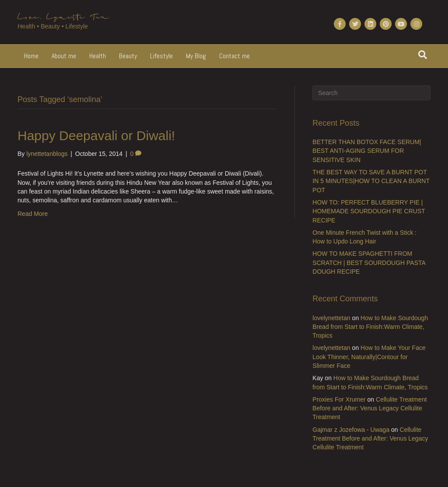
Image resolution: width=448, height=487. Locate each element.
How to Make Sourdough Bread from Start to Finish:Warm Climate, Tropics (370, 327)
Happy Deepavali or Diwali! (96, 136)
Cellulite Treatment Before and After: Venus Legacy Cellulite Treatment (369, 408)
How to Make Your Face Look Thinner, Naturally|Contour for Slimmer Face (369, 357)
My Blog (196, 56)
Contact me (234, 56)
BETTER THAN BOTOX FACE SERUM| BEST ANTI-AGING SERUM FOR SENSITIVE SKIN (367, 151)
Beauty (128, 56)
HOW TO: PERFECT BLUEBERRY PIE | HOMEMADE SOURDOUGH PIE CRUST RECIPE (369, 211)
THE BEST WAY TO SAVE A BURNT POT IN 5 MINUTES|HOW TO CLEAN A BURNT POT (371, 181)
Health (98, 56)
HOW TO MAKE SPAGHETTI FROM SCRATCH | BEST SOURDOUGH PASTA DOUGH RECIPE (369, 263)
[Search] (423, 55)
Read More (33, 214)
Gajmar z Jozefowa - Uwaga (351, 430)
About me (64, 56)
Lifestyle (161, 56)
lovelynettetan (331, 318)
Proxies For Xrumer (339, 399)
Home (31, 56)
